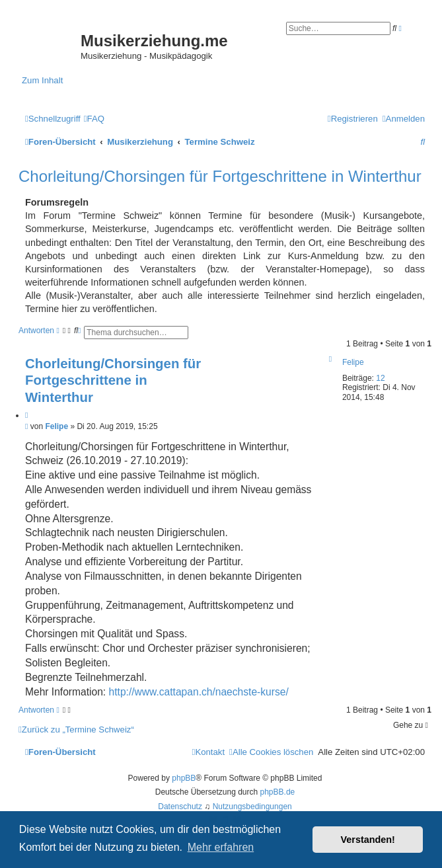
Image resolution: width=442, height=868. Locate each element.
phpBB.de (278, 792)
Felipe (353, 362)
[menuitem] (94, 119)
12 (380, 378)
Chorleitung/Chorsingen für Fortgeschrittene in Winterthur (220, 176)
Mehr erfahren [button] (221, 847)
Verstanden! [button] (368, 840)
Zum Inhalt (42, 80)
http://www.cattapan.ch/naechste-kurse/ (199, 692)
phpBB (184, 778)
